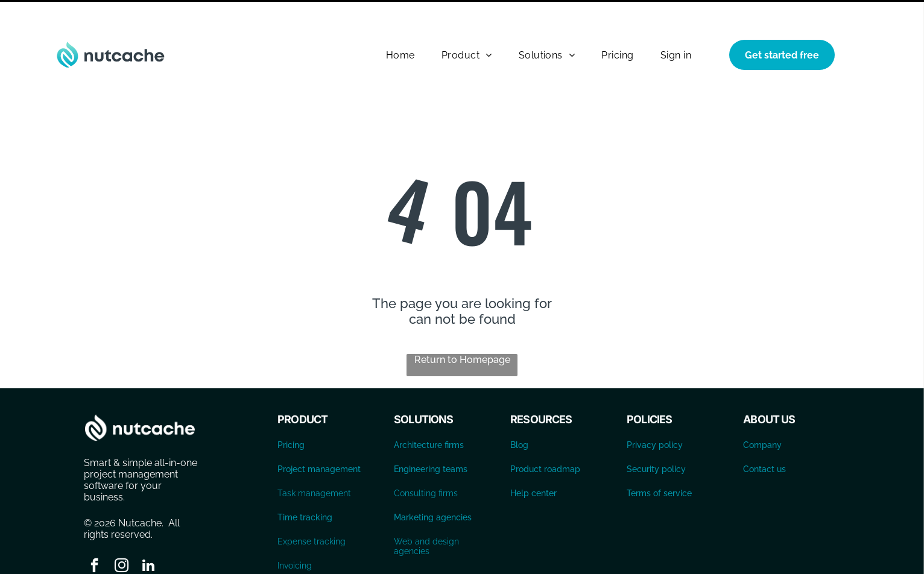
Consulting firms (426, 463)
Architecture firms (429, 415)
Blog (519, 415)
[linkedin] (149, 537)
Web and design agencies (426, 516)
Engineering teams (431, 439)
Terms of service (659, 463)
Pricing (291, 415)
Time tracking (305, 487)
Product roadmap (545, 439)
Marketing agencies (433, 487)
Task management (314, 463)
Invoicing (295, 535)
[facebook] (94, 537)
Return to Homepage (462, 330)
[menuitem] (400, 25)
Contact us (764, 439)
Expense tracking (312, 511)
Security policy (656, 439)
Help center (533, 463)
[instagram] (122, 537)
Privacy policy (655, 415)
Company (762, 415)
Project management (319, 439)
